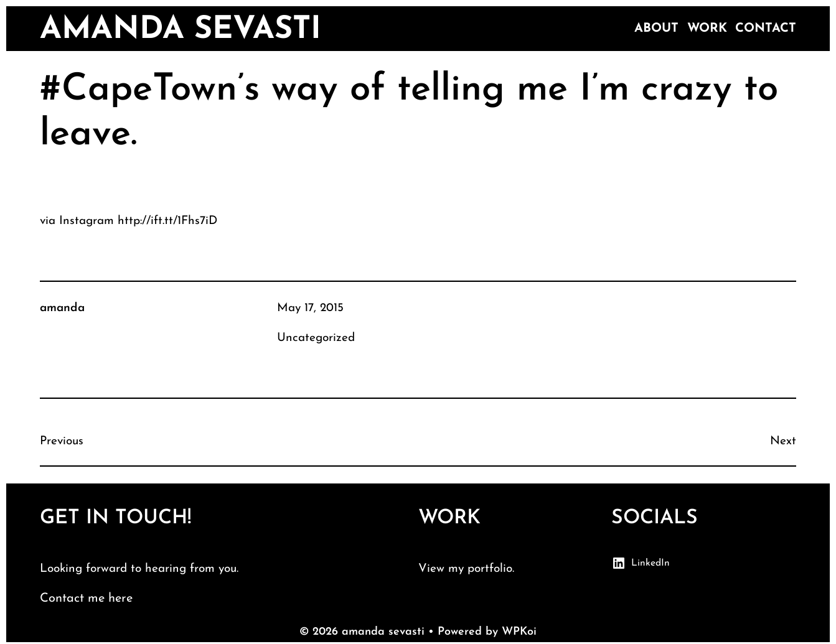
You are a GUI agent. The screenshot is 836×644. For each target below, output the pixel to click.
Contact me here (86, 599)
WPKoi (519, 632)
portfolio (490, 569)
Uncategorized (316, 338)
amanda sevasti (181, 30)
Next (783, 441)
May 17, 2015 (310, 308)
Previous (62, 441)
